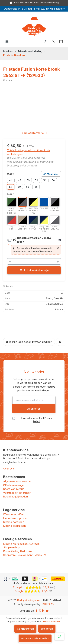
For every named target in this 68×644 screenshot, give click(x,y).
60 (19, 187)
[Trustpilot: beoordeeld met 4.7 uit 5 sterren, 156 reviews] (34, 587)
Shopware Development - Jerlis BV (25, 555)
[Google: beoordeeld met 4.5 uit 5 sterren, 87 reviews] (34, 591)
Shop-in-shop (12, 547)
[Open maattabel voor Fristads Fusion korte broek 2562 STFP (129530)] (51, 174)
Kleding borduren (14, 522)
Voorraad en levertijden (17, 493)
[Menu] (7, 41)
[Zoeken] (46, 41)
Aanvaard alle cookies (35, 638)
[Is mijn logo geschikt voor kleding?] (29, 342)
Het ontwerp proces (15, 518)
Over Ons (9, 469)
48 (20, 180)
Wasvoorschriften (14, 514)
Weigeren (47, 629)
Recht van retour (13, 489)
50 (28, 180)
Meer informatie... (52, 621)
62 (28, 187)
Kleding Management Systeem (21, 544)
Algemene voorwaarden (18, 481)
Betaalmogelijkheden (15, 497)
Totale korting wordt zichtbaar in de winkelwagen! (28, 152)
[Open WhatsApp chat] (59, 636)
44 (11, 180)
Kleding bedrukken (14, 526)
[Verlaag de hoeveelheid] (10, 261)
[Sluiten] (58, 248)
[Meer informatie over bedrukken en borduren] (60, 240)
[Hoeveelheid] (34, 261)
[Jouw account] (53, 41)
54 (45, 180)
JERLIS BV (48, 604)
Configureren (25, 629)
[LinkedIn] (43, 611)
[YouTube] (47, 611)
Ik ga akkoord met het (37, 420)
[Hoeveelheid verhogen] (58, 261)
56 (53, 180)
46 (36, 187)
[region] (34, 106)
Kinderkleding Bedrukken (18, 551)
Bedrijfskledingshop (29, 600)
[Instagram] (40, 611)
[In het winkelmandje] (34, 270)
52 (36, 180)
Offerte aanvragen (14, 485)
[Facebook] (37, 611)
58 (11, 187)
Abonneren (34, 409)
